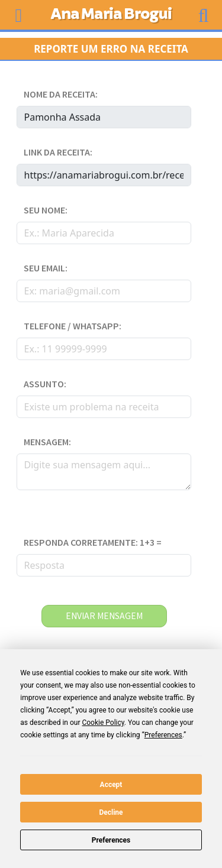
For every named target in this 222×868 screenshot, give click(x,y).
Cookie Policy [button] (103, 723)
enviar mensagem (104, 616)
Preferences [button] (163, 735)
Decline (111, 812)
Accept (111, 785)
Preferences (111, 840)
